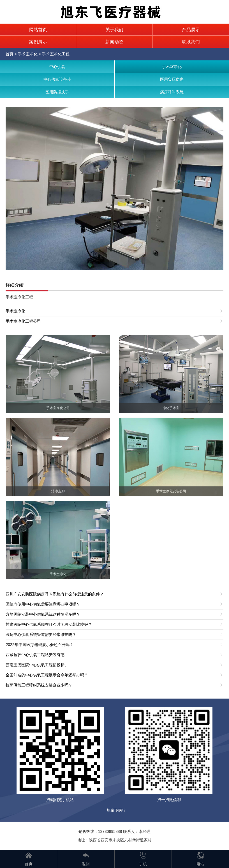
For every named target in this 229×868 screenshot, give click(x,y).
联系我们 (191, 42)
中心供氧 (57, 67)
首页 (10, 54)
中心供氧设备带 (57, 79)
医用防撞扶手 (57, 92)
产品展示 (191, 30)
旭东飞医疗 (116, 810)
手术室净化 (28, 54)
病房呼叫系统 (172, 92)
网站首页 (38, 30)
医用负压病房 (172, 79)
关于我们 (114, 30)
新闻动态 (114, 42)
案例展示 (38, 42)
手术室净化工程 (56, 54)
